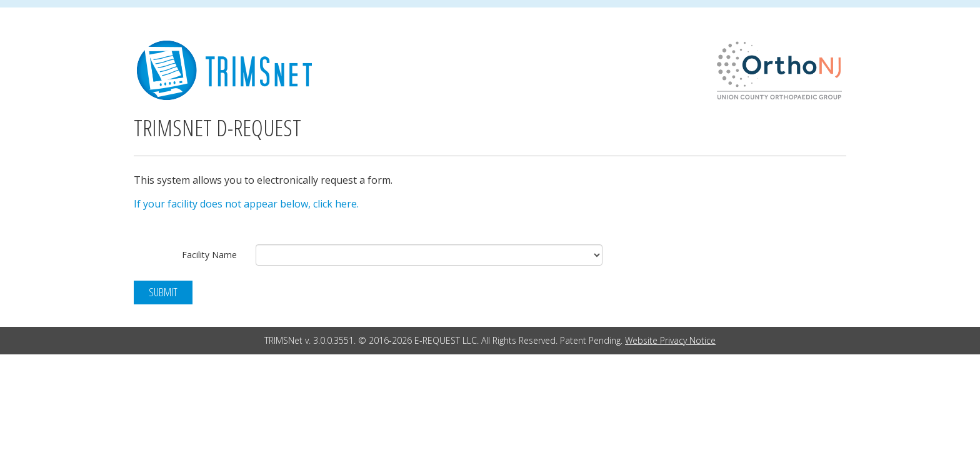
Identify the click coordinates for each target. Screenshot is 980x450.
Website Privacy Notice (670, 340)
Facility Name (209, 255)
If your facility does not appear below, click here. (246, 204)
